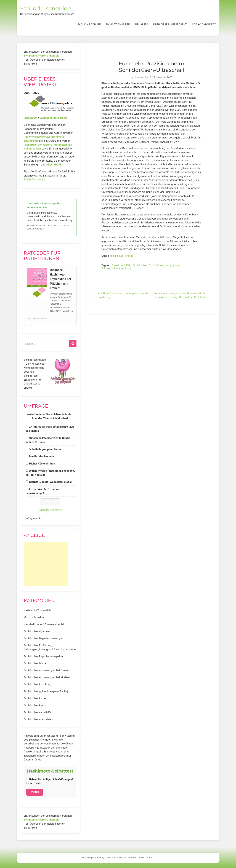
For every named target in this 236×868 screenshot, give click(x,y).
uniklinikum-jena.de (122, 256)
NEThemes (147, 858)
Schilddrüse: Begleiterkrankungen (44, 638)
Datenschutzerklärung (53, 118)
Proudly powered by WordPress (100, 858)
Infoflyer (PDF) (52, 165)
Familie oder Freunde (41, 456)
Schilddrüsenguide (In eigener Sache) (46, 691)
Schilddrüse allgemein (37, 631)
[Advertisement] (46, 564)
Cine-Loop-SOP (121, 265)
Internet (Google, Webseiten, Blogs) (50, 482)
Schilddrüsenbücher (36, 663)
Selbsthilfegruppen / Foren (45, 449)
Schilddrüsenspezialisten (39, 719)
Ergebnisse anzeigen (50, 510)
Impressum (31, 118)
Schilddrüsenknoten (36, 698)
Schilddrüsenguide (46, 8)
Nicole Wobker (141, 77)
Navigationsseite (118, 24)
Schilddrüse (140, 265)
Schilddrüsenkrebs (35, 705)
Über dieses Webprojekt (170, 24)
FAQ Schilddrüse (89, 24)
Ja (29, 783)
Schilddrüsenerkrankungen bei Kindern (47, 677)
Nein (37, 783)
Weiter (35, 792)
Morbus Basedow (34, 617)
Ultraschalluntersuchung (117, 268)
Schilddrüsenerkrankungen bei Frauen (46, 670)
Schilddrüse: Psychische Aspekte (43, 656)
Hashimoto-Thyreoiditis (38, 610)
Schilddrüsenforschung (38, 684)
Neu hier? (141, 24)
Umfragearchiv (33, 518)
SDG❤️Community (204, 24)
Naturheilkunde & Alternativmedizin (45, 624)
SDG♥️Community (34, 179)
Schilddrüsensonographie (164, 265)
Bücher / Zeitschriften (42, 464)
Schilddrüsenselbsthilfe (38, 712)
